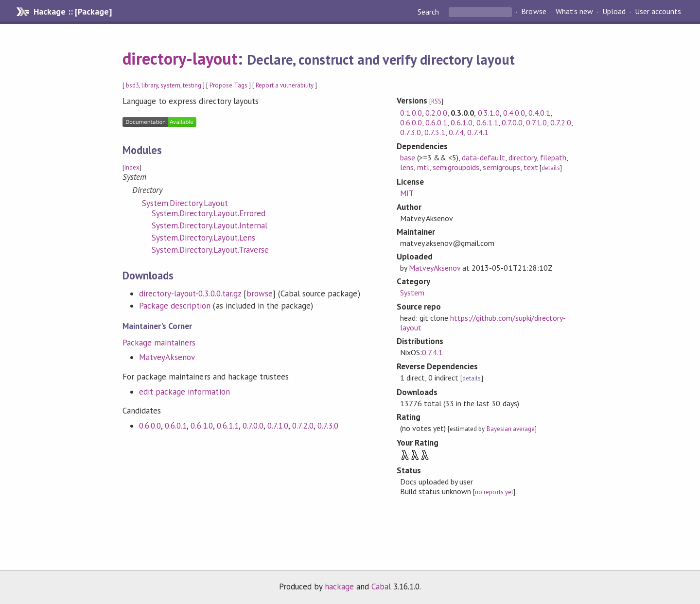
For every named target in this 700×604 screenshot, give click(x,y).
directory (523, 157)
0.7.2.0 (303, 426)
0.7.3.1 (435, 132)
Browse (534, 12)
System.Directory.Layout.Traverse (210, 250)
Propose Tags (228, 85)
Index (132, 167)
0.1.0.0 (411, 113)
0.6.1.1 (228, 426)
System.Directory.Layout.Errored (209, 213)
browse (260, 293)
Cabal (381, 587)
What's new (574, 12)
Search (429, 12)
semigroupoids (456, 167)
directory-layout (180, 58)
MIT (407, 193)
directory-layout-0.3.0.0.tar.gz (190, 293)
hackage (339, 587)
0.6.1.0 (201, 426)
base (408, 157)
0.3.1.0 (489, 113)
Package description (175, 306)
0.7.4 (456, 132)
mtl (423, 167)
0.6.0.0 (150, 426)
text (531, 167)
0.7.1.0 (278, 426)
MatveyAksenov (167, 357)
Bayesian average (511, 429)
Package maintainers (159, 343)
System (412, 293)
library (150, 85)
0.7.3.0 (328, 426)
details (551, 168)
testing (192, 85)
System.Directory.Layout (185, 203)
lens (407, 167)
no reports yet (494, 492)
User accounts (658, 12)
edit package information (184, 392)
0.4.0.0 (514, 113)
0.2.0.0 (436, 113)
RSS (436, 101)
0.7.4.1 (478, 132)
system (170, 85)
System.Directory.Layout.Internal (210, 225)
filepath (553, 157)
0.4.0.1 (539, 113)
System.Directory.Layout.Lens (203, 238)
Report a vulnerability (285, 85)
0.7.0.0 (253, 426)
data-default (483, 157)
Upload (614, 12)
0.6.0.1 (176, 426)
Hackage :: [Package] (72, 12)
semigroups (501, 167)
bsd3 (132, 85)
